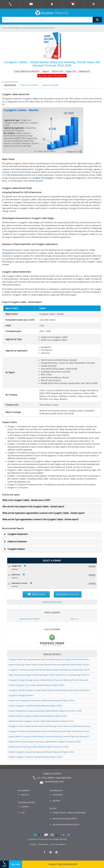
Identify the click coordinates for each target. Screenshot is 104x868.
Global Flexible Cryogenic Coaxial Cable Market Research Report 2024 (41, 721)
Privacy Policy (43, 844)
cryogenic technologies (42, 178)
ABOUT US (25, 795)
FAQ (23, 813)
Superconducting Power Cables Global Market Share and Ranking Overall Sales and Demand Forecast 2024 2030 (50, 664)
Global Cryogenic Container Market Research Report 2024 (35, 757)
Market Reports (15, 28)
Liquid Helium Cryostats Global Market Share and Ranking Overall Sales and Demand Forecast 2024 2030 (50, 736)
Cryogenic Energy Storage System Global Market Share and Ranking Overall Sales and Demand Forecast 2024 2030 (50, 680)
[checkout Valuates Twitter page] (58, 853)
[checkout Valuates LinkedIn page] (52, 853)
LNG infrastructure (15, 175)
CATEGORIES (58, 795)
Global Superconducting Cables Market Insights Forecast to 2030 (39, 747)
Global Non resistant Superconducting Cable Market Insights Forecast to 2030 (45, 742)
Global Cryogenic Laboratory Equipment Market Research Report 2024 (41, 752)
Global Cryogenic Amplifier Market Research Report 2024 (35, 706)
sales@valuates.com (54, 781)
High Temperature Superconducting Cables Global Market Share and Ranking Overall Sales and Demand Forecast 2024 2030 (50, 675)
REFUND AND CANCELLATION (65, 819)
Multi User (16, 575)
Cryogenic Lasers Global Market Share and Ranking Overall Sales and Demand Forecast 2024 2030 (50, 726)
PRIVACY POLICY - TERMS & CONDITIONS (69, 813)
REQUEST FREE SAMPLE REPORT (63, 864)
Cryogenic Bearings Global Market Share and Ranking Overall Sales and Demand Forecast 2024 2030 (50, 659)
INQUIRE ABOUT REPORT (30, 619)
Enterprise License (19, 583)
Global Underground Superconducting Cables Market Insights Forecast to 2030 (45, 711)
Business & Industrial (32, 28)
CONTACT (25, 807)
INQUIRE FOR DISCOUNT (52, 602)
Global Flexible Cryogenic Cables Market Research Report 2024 (38, 716)
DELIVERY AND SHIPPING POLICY (66, 825)
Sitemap (33, 844)
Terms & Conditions (58, 844)
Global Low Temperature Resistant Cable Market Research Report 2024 (42, 700)
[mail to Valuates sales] (31, 4)
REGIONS (57, 801)
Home (5, 28)
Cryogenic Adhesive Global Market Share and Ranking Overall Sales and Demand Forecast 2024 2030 (50, 731)
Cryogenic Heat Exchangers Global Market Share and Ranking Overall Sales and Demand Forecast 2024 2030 (50, 690)
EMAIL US (74, 619)
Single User (17, 566)
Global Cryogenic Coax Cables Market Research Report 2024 (36, 685)
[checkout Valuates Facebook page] (46, 853)
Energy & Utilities (48, 28)
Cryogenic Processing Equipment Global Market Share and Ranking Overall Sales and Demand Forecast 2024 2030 (50, 670)
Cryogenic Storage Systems (21, 695)
